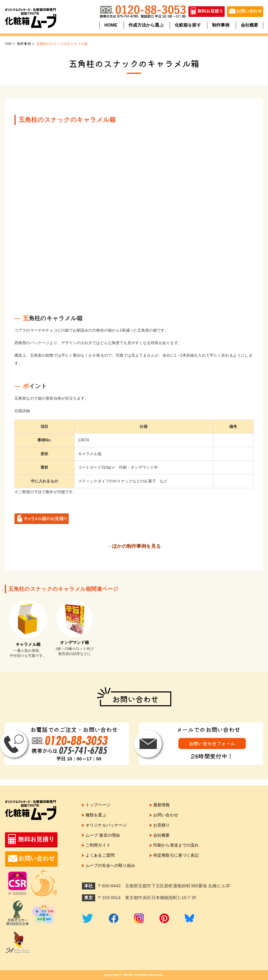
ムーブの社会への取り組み (112, 868)
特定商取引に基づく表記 (180, 857)
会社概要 (249, 25)
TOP (8, 44)
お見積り (165, 826)
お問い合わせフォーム (212, 744)
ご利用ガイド (99, 847)
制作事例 (221, 25)
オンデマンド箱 (75, 642)
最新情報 (165, 805)
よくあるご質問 (101, 857)
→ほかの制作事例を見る (134, 546)
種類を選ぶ (97, 816)
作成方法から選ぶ (146, 25)
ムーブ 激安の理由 (104, 836)
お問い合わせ (169, 816)
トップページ (99, 805)
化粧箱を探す (188, 25)
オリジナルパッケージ (107, 826)
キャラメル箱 (28, 644)
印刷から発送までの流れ (180, 847)
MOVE (128, 975)
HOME (111, 25)
